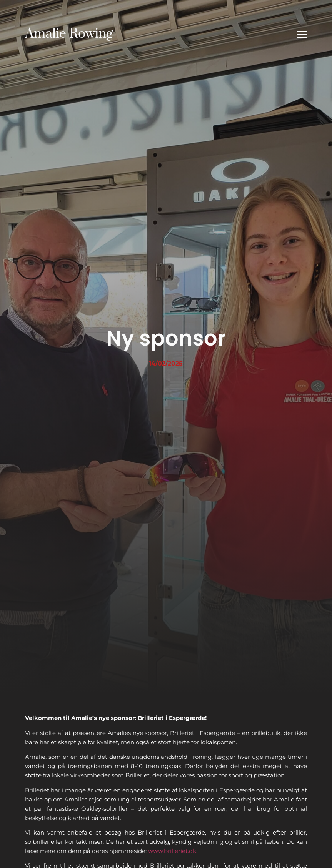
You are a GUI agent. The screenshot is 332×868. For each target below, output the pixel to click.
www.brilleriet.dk (172, 851)
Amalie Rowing (69, 34)
